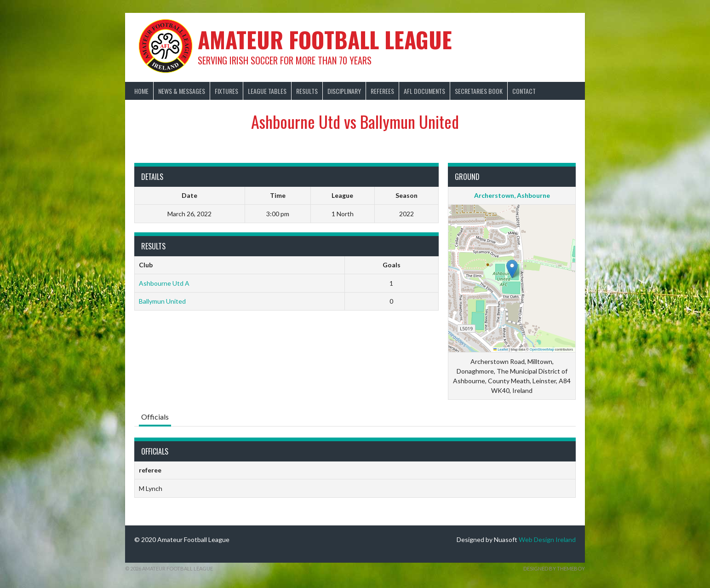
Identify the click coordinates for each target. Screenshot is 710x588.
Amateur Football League (325, 39)
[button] (512, 269)
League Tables (267, 91)
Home (141, 91)
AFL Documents (424, 91)
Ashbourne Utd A (164, 283)
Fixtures (226, 91)
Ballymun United (162, 301)
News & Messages (182, 91)
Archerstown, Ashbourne (512, 195)
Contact (524, 91)
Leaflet (501, 349)
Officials (155, 417)
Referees (382, 91)
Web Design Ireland (547, 539)
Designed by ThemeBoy (554, 568)
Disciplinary (344, 91)
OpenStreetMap (542, 349)
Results (307, 91)
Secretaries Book (479, 91)
